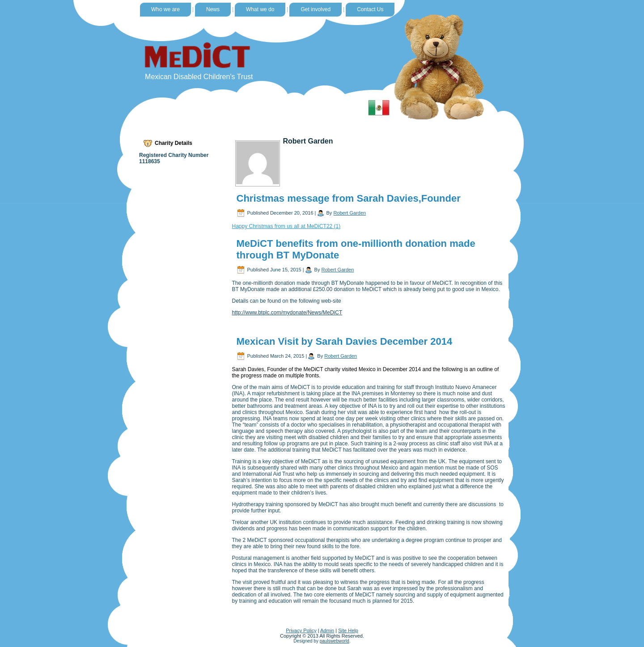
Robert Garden (350, 213)
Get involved (316, 9)
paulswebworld (335, 641)
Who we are (165, 9)
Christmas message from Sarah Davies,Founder (349, 198)
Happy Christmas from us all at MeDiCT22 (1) (286, 226)
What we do (260, 9)
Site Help (348, 630)
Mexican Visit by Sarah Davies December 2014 (345, 341)
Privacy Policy (301, 630)
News (213, 9)
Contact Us (370, 9)
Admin (327, 630)
